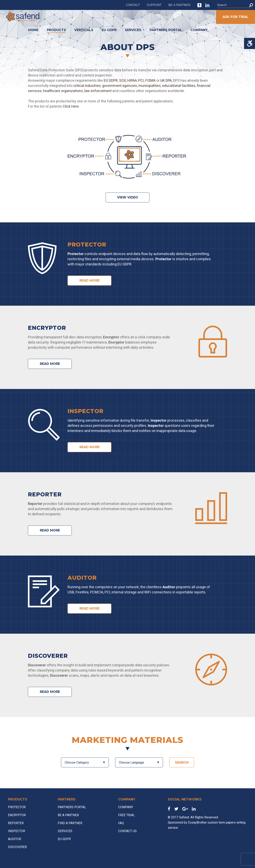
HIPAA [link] (132, 81)
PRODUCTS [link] (56, 30)
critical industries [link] (87, 86)
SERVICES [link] (133, 30)
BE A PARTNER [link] (179, 5)
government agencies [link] (120, 86)
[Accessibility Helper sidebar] (250, 43)
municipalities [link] (150, 86)
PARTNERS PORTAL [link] (166, 30)
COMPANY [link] (199, 30)
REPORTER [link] (16, 823)
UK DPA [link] (166, 81)
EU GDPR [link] (109, 30)
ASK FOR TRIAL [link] (235, 17)
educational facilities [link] (179, 86)
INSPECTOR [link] (17, 831)
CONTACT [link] (133, 5)
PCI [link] (141, 81)
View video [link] (128, 197)
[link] (199, 5)
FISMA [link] (150, 81)
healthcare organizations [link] (63, 91)
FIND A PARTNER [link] (70, 823)
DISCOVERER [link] (17, 847)
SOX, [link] (123, 81)
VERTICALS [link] (84, 30)
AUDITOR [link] (15, 839)
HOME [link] (33, 30)
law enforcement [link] (98, 91)
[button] (251, 5)
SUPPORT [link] (154, 5)
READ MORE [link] (90, 280)
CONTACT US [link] (127, 831)
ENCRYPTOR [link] (17, 815)
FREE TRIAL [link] (127, 815)
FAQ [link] (121, 823)
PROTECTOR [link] (17, 807)
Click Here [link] (71, 107)
